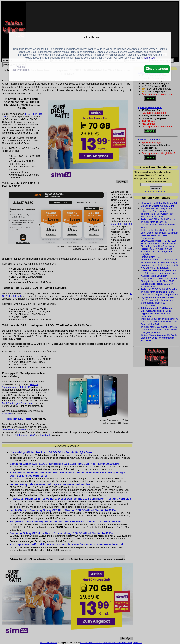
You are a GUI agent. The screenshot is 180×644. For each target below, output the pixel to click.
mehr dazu (149, 58)
